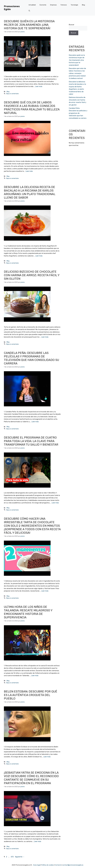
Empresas (53, 5)
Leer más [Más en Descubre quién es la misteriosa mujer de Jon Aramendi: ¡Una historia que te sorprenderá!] (39, 86)
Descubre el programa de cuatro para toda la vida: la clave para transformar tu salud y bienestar (31, 441)
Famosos (64, 5)
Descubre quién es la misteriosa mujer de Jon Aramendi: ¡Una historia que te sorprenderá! (29, 25)
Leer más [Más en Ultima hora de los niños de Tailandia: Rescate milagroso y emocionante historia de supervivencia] (35, 676)
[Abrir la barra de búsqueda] (29, 11)
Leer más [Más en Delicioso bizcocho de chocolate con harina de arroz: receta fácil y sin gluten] (45, 337)
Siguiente (20, 857)
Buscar (72, 25)
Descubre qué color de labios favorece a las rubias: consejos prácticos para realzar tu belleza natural (32, 108)
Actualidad (32, 5)
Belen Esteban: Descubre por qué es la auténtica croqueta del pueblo (31, 695)
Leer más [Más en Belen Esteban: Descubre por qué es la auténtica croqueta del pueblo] (47, 757)
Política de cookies (48, 865)
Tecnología (74, 5)
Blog (83, 5)
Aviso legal (37, 865)
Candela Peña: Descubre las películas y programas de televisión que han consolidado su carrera (31, 358)
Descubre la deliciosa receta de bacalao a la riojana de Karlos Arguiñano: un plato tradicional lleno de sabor (30, 192)
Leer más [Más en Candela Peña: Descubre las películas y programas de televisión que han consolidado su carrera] (35, 422)
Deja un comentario (12, 94)
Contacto (58, 865)
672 (12, 857)
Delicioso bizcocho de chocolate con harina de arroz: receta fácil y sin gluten (32, 275)
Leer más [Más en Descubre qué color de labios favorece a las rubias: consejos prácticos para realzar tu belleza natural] (29, 171)
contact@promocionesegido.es (73, 865)
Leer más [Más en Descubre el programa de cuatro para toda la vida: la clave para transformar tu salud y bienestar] (55, 503)
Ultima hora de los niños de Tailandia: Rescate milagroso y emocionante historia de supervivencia (28, 612)
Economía (43, 5)
